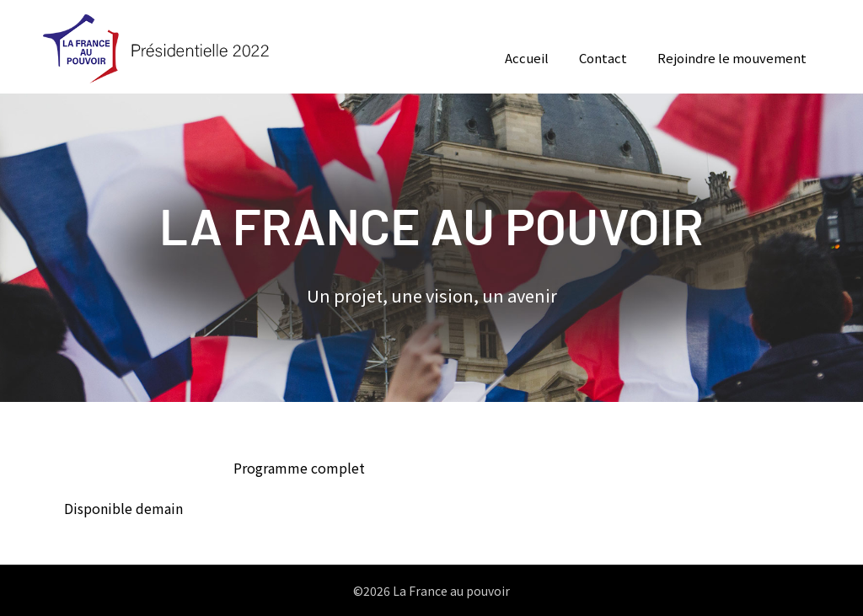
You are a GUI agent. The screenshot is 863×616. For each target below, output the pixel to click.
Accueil (527, 58)
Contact (603, 58)
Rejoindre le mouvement (732, 58)
